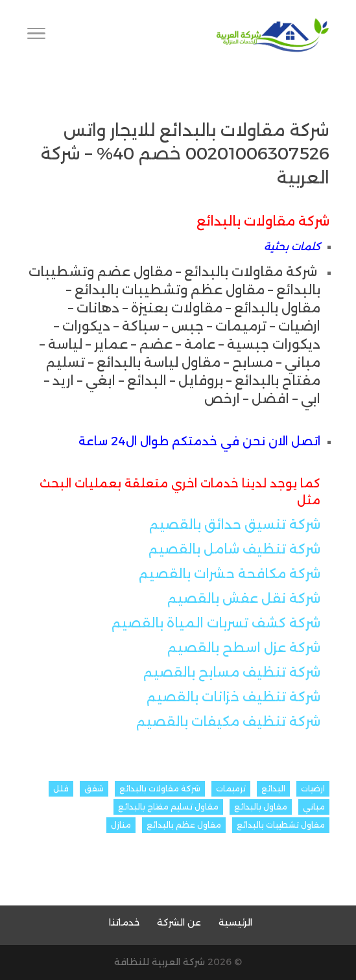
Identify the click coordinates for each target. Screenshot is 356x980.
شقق (94, 788)
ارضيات (313, 788)
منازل (121, 825)
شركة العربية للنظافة (160, 962)
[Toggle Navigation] (36, 36)
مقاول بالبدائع (261, 807)
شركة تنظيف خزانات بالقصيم (233, 697)
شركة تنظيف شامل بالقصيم (234, 549)
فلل (61, 788)
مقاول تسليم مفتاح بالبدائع (168, 807)
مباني (314, 807)
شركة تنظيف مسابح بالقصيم (232, 672)
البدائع (273, 788)
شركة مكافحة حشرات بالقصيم (230, 574)
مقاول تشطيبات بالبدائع (281, 825)
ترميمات (231, 788)
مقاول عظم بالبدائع (184, 825)
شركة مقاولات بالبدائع (160, 788)
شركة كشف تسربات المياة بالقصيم (216, 623)
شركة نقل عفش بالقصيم (244, 598)
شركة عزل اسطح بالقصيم (244, 647)
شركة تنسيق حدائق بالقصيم (235, 524)
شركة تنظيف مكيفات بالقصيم (228, 721)
